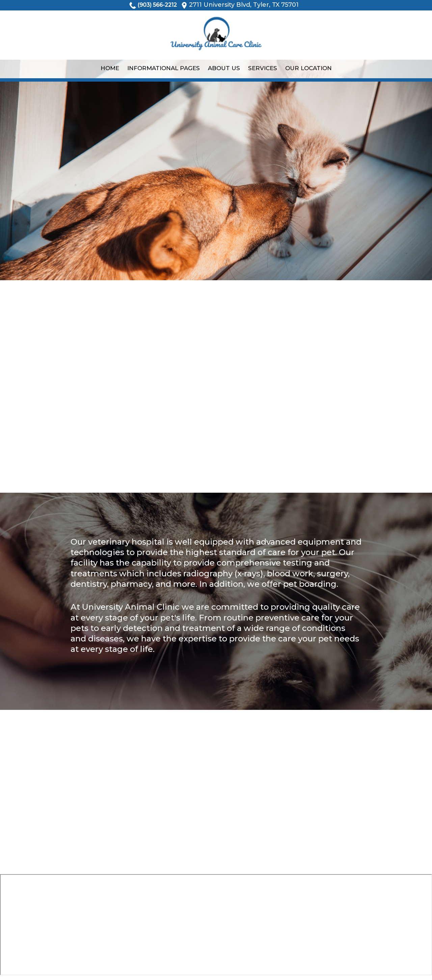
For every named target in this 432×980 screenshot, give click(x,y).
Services (263, 68)
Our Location (308, 68)
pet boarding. (311, 584)
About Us (224, 68)
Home (110, 68)
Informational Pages (164, 68)
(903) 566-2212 (157, 5)
